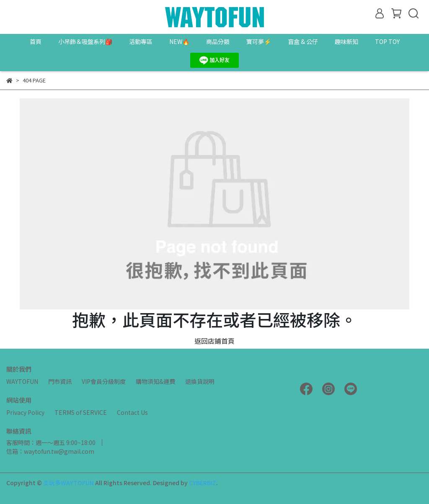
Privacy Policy (25, 412)
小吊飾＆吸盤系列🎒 (85, 41)
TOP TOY (387, 41)
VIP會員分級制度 (104, 381)
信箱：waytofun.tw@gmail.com (50, 451)
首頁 (36, 41)
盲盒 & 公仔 (303, 41)
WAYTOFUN (22, 381)
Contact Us (132, 412)
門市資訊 (60, 381)
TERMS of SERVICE (81, 412)
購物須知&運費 (155, 381)
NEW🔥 (179, 41)
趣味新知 (346, 41)
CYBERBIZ (203, 483)
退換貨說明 (200, 381)
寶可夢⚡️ (259, 41)
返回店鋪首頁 (214, 341)
